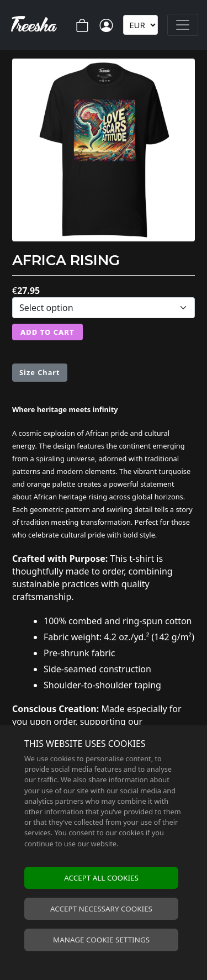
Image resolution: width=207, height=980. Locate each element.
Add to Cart (47, 332)
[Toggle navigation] (183, 25)
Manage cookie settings (101, 940)
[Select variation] (104, 308)
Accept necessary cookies (101, 909)
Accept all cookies (101, 878)
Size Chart (40, 372)
